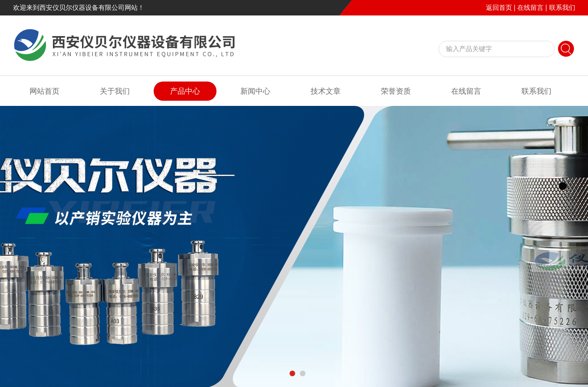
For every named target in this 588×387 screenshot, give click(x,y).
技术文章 (326, 91)
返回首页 (499, 7)
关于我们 (115, 91)
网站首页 (45, 91)
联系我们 (562, 7)
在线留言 (530, 7)
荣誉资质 (396, 91)
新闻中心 (255, 91)
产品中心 (185, 91)
